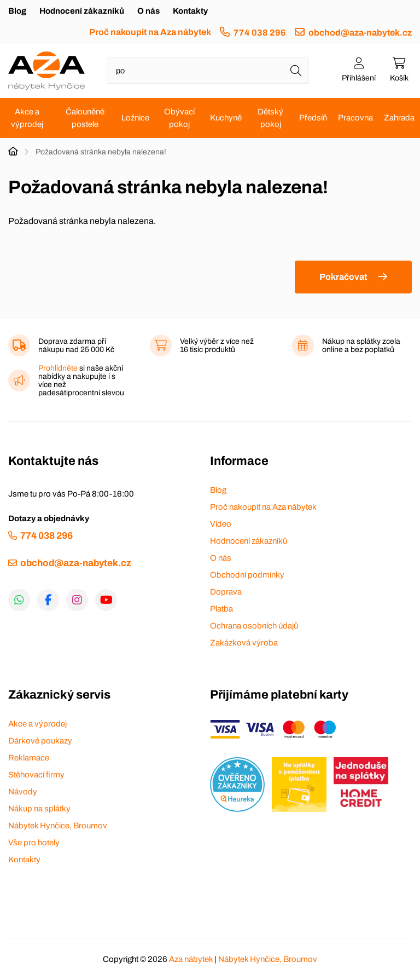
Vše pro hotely (34, 843)
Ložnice (135, 118)
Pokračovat (343, 277)
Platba (221, 609)
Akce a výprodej (27, 118)
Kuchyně (226, 118)
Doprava (226, 592)
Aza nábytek (191, 959)
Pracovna (355, 118)
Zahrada (399, 118)
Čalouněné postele (85, 118)
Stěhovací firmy (36, 775)
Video (221, 524)
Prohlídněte (58, 368)
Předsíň (313, 118)
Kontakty (190, 11)
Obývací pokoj (179, 118)
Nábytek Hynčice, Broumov (58, 826)
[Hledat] (296, 71)
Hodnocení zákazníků (82, 11)
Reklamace (29, 758)
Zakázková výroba (244, 643)
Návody (23, 792)
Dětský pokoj (270, 118)
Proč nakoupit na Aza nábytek (150, 32)
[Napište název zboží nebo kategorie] (208, 71)
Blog (17, 11)
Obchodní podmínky (247, 575)
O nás (148, 11)
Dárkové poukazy (40, 741)
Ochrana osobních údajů (254, 626)
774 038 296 (260, 33)
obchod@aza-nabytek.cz (360, 33)
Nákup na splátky (39, 809)
